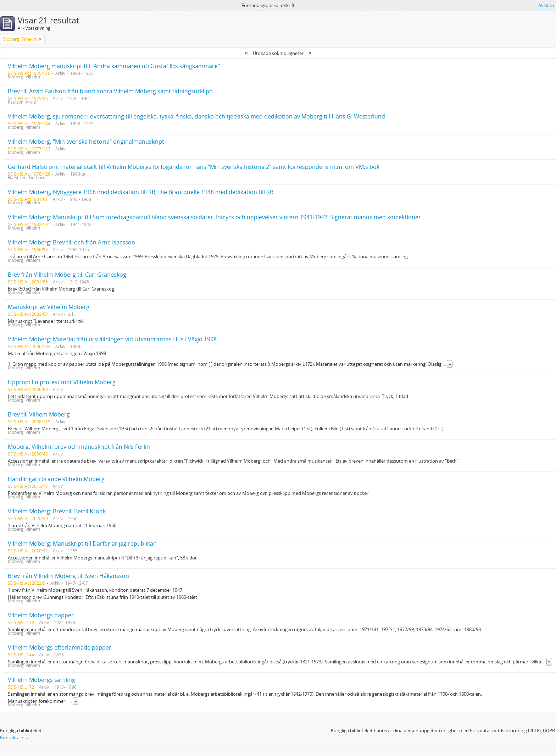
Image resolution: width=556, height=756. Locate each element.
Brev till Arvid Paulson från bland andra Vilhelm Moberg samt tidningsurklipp (110, 91)
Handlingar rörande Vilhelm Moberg (56, 479)
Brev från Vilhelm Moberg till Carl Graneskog (67, 275)
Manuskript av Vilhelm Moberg (49, 307)
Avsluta (546, 5)
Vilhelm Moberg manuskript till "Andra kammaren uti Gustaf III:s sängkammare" (114, 66)
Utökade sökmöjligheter (278, 53)
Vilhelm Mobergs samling (41, 680)
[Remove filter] (40, 39)
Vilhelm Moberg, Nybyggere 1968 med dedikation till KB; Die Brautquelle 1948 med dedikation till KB (141, 192)
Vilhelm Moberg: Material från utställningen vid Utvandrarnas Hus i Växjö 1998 (112, 339)
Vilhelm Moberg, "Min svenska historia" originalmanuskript (86, 142)
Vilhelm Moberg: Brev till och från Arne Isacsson (71, 242)
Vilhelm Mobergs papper (41, 615)
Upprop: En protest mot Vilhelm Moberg (62, 382)
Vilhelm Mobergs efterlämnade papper (60, 647)
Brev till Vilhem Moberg (39, 414)
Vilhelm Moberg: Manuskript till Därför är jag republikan (82, 543)
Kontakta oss (14, 738)
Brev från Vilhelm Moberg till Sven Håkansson (68, 576)
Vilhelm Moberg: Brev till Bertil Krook (57, 511)
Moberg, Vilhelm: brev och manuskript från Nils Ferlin (79, 447)
